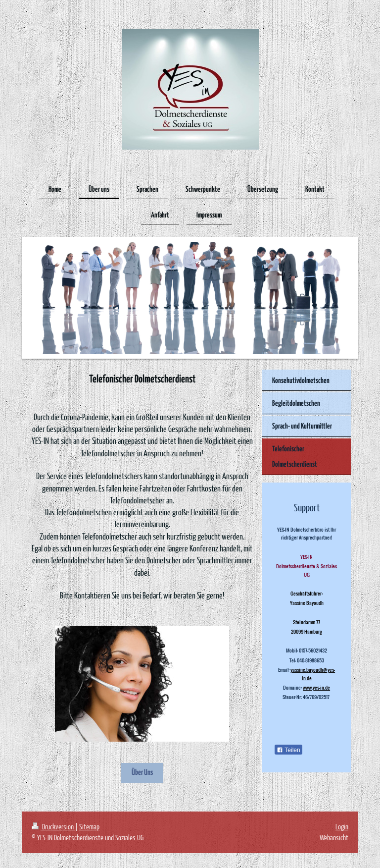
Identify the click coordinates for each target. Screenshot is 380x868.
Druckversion (53, 826)
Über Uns (142, 773)
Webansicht (334, 837)
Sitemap (89, 826)
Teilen (288, 750)
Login (342, 826)
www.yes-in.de (316, 687)
